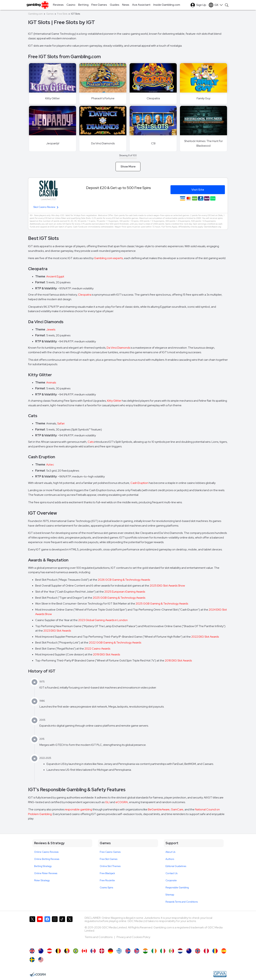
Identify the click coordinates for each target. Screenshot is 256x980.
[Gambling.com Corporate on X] (70, 931)
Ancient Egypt (55, 276)
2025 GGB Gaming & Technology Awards (119, 598)
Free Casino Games (110, 852)
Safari (61, 423)
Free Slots (62, 14)
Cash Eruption (139, 483)
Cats (91, 442)
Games (50, 14)
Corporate (171, 880)
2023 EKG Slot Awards (57, 631)
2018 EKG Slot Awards (178, 660)
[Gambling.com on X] (32, 931)
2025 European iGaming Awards (125, 592)
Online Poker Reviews (46, 873)
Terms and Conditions (99, 937)
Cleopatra (85, 295)
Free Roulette (107, 880)
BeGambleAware (159, 809)
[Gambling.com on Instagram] (55, 931)
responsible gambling (78, 809)
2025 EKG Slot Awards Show (167, 586)
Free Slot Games (109, 859)
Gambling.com (35, 14)
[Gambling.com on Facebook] (47, 931)
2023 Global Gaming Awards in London (103, 620)
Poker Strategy (42, 880)
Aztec (50, 465)
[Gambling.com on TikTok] (62, 931)
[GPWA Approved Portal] (220, 974)
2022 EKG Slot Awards (205, 637)
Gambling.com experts (108, 258)
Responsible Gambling (177, 888)
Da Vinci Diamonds (118, 348)
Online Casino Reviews (46, 852)
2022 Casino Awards (97, 649)
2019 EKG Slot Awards (106, 654)
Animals (51, 383)
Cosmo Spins (106, 888)
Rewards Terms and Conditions (182, 902)
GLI (107, 802)
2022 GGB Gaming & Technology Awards (115, 643)
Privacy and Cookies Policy (133, 937)
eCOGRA (122, 802)
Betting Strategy (43, 866)
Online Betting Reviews (47, 859)
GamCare (177, 809)
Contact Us (171, 873)
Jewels (51, 329)
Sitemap (170, 895)
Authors (170, 859)
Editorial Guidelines (176, 866)
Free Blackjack (107, 873)
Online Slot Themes (110, 866)
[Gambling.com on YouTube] (40, 931)
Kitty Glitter (114, 401)
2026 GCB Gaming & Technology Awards (124, 580)
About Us (170, 852)
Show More (128, 166)
